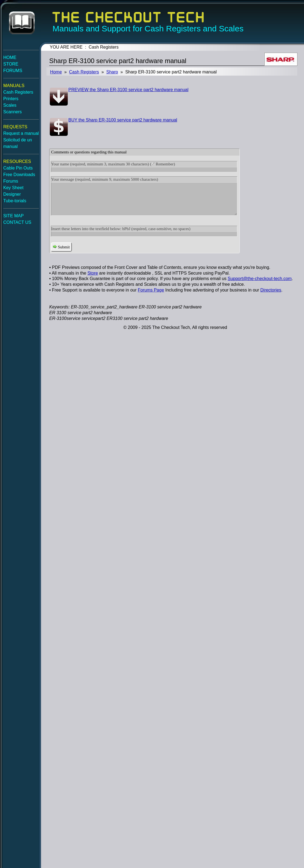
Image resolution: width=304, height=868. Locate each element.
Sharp (112, 72)
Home (56, 72)
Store (93, 273)
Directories (271, 290)
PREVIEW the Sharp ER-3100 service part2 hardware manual (128, 90)
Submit (61, 247)
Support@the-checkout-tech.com (260, 279)
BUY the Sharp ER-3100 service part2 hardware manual (123, 120)
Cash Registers (84, 72)
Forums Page (151, 290)
